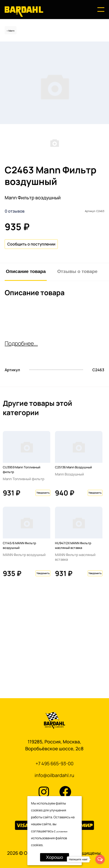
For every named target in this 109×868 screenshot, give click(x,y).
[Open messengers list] (100, 859)
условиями (65, 831)
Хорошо (54, 857)
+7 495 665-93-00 (54, 760)
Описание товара (26, 309)
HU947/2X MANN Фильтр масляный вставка (75, 625)
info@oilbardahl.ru (54, 774)
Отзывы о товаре (77, 309)
